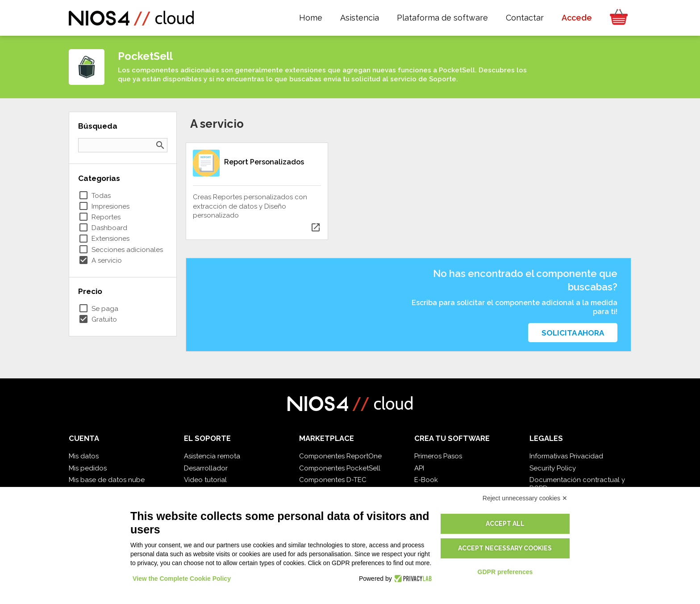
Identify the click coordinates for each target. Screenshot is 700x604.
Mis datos (84, 456)
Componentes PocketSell (340, 468)
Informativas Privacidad (566, 456)
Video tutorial (205, 480)
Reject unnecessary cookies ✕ (525, 498)
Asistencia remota (212, 456)
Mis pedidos (88, 468)
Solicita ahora (573, 333)
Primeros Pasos (438, 456)
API (419, 468)
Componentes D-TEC (333, 480)
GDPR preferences (505, 572)
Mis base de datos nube (107, 480)
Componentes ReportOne (340, 456)
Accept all (505, 524)
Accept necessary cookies (505, 548)
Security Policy (553, 468)
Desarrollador (206, 468)
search (160, 145)
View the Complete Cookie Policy (182, 579)
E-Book (426, 480)
